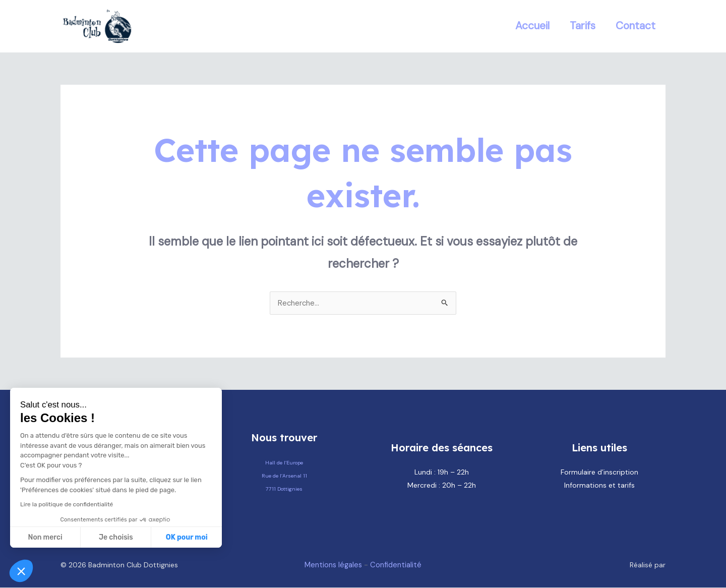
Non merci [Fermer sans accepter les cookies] (45, 537)
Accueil (530, 26)
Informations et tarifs (599, 486)
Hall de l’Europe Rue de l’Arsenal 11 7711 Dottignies (284, 476)
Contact (635, 26)
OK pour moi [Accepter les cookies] (187, 537)
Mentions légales (332, 565)
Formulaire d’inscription (599, 473)
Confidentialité (398, 565)
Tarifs (581, 26)
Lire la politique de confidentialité (67, 504)
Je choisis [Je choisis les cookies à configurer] (116, 537)
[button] (21, 571)
